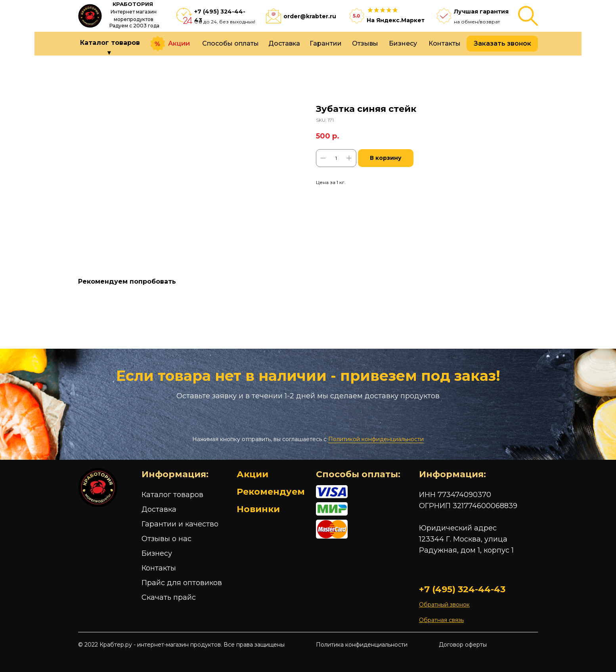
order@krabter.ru (310, 16)
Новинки (258, 509)
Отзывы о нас (166, 539)
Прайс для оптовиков (182, 583)
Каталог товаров (172, 495)
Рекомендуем (271, 492)
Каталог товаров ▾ (110, 48)
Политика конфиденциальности (362, 645)
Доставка (284, 43)
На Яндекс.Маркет (396, 20)
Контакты (445, 43)
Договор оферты (463, 645)
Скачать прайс (169, 597)
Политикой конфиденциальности (376, 439)
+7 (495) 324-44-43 (462, 589)
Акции (179, 43)
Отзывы (365, 43)
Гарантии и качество (180, 524)
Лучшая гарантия (481, 12)
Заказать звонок (502, 43)
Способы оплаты (231, 43)
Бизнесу (403, 43)
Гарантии (326, 43)
